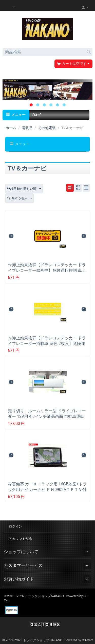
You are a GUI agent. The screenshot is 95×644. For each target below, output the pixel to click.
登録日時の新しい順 (24, 189)
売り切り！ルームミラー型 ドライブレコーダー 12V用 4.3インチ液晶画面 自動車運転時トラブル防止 (47, 416)
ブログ (35, 115)
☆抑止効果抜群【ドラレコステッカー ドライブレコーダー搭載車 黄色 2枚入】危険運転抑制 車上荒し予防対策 (47, 344)
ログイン (15, 526)
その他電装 (47, 128)
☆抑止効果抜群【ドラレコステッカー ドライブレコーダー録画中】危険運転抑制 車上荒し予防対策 (47, 270)
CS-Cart (87, 640)
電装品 (27, 128)
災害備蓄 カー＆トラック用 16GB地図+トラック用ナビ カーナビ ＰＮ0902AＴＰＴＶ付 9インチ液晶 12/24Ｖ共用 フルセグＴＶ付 (47, 490)
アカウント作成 (20, 539)
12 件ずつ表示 (20, 198)
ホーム (11, 128)
